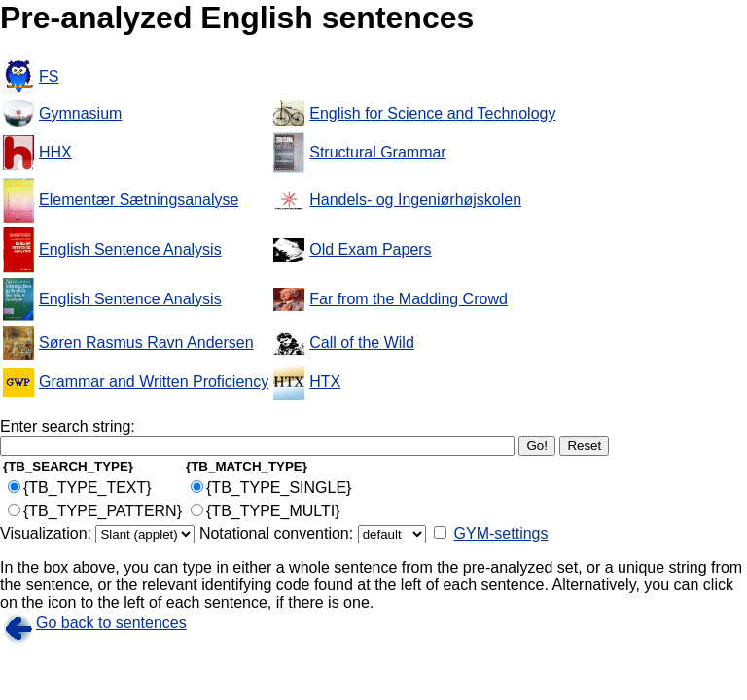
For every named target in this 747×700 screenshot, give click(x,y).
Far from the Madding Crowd (409, 299)
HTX (325, 382)
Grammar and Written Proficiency (154, 382)
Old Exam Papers (370, 249)
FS (49, 76)
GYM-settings (501, 533)
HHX (55, 152)
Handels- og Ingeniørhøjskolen (415, 200)
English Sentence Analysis (130, 249)
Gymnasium (80, 113)
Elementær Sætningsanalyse (139, 200)
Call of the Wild (362, 343)
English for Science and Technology (432, 113)
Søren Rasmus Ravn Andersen (146, 343)
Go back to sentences (111, 623)
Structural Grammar (377, 152)
